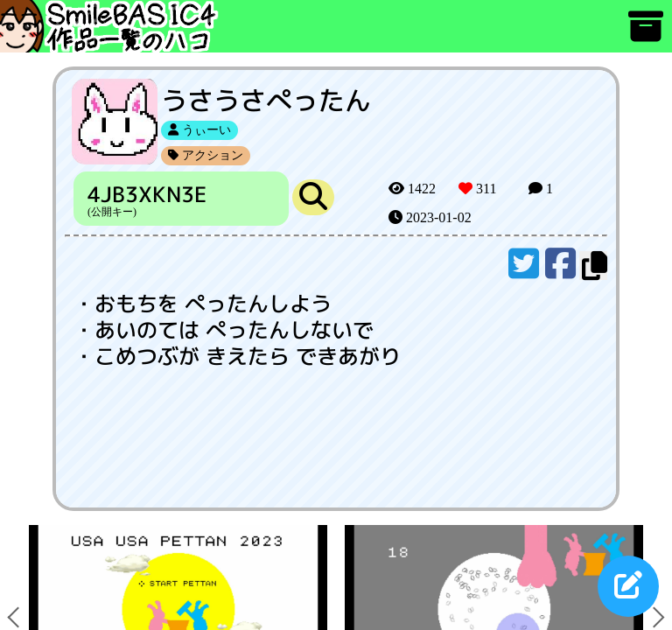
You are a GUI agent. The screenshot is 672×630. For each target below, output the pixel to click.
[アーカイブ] (646, 35)
